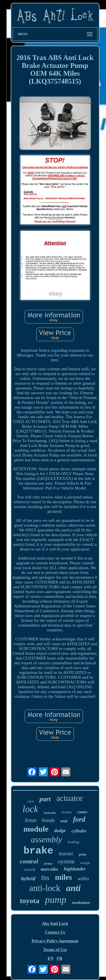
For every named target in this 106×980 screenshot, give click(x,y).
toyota (30, 901)
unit (64, 821)
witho (83, 879)
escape (85, 863)
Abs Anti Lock (55, 923)
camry (82, 812)
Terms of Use (55, 950)
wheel (30, 801)
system (66, 861)
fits (45, 878)
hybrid (28, 878)
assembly (46, 839)
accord (30, 869)
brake (38, 851)
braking (73, 842)
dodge (60, 831)
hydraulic (50, 813)
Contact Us (55, 932)
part (45, 799)
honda (48, 820)
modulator (81, 903)
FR (60, 958)
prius (83, 854)
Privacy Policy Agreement (55, 941)
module (36, 829)
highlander (75, 869)
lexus (30, 820)
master (66, 853)
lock (30, 809)
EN (50, 958)
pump (56, 900)
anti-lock (45, 888)
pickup (48, 863)
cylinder (79, 831)
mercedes (49, 869)
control (29, 861)
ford (79, 819)
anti (73, 888)
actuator (69, 798)
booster (67, 812)
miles (64, 877)
